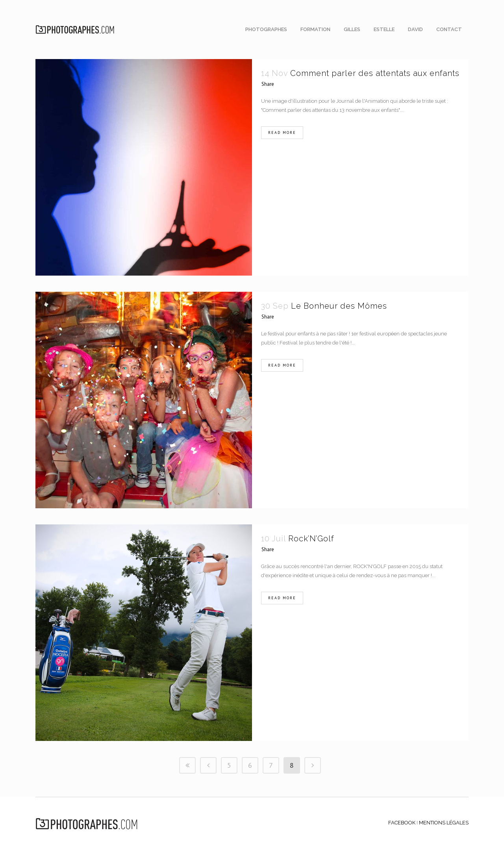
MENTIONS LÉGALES (444, 823)
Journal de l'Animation (363, 101)
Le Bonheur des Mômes (339, 306)
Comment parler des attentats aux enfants (375, 73)
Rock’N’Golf (311, 539)
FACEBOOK (402, 823)
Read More (282, 132)
